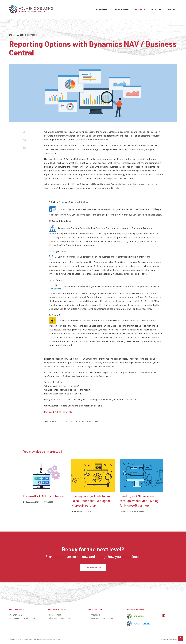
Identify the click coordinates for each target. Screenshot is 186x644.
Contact (172, 9)
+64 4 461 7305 (55, 615)
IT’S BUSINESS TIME (93, 567)
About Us (156, 9)
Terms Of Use (55, 639)
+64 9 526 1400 (15, 615)
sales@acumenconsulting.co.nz (23, 618)
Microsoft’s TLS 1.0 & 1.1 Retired (44, 496)
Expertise (102, 9)
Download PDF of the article (58, 412)
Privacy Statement (43, 639)
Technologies (121, 9)
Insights (140, 9)
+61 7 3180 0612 (94, 615)
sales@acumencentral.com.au (100, 618)
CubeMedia (173, 639)
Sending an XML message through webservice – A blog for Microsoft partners (139, 501)
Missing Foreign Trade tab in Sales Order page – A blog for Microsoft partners (91, 501)
